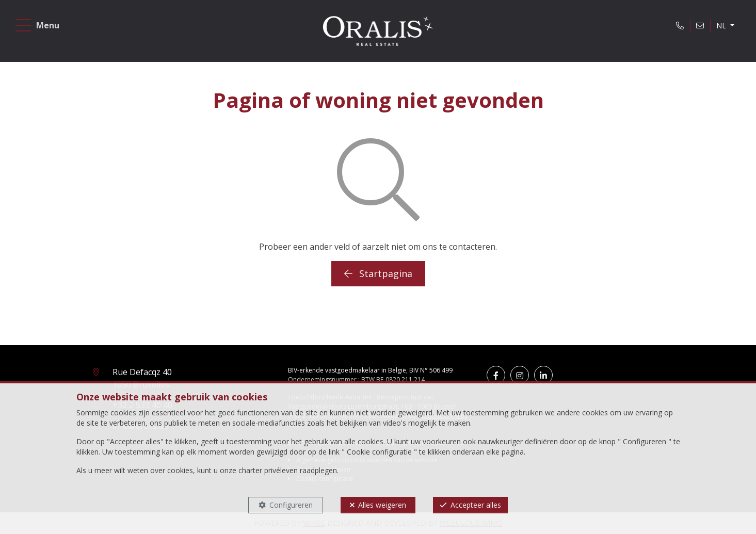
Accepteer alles (476, 505)
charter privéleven (268, 470)
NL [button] (720, 28)
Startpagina (378, 273)
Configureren (291, 505)
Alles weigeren (382, 505)
